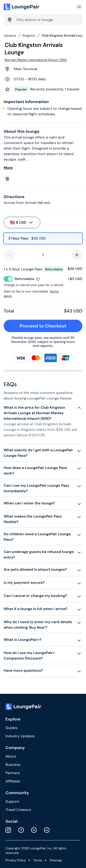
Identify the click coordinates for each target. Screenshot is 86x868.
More (8, 168)
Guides (11, 728)
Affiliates (13, 781)
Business (13, 765)
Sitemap (56, 860)
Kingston (29, 35)
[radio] (43, 238)
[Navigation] (79, 7)
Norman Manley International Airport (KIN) (36, 60)
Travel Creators (18, 810)
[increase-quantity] (77, 255)
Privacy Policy (16, 860)
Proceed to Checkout (49, 326)
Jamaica (10, 35)
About (11, 756)
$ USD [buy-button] (22, 223)
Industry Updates (20, 736)
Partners (13, 773)
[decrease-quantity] (9, 255)
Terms (38, 860)
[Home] (22, 7)
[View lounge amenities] (44, 179)
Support (12, 801)
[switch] (8, 279)
